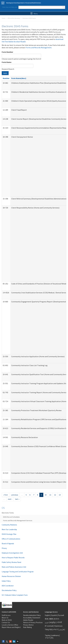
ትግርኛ (47, 638)
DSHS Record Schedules (11, 517)
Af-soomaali (49, 626)
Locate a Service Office (10, 625)
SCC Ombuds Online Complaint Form (15, 595)
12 (55, 495)
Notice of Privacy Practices (33, 622)
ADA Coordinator (8, 586)
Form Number (7, 52)
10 (46, 495)
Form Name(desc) (19, 78)
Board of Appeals (8, 544)
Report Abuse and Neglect (11, 627)
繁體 (51, 619)
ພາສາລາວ (55, 635)
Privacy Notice (28, 625)
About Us (5, 618)
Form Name (7, 62)
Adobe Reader (28, 620)
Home (4, 18)
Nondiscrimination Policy (32, 615)
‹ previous (14, 495)
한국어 (57, 619)
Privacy (4, 548)
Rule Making (28, 627)
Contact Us (6, 622)
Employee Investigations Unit (12, 553)
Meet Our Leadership (9, 529)
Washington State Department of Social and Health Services (24, 3)
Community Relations (9, 525)
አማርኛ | (56, 629)
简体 (47, 619)
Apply (5, 73)
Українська (58, 626)
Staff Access (6, 615)
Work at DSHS (7, 620)
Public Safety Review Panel (11, 562)
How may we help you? (10, 7)
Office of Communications (11, 539)
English (48, 615)
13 (60, 495)
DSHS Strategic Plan (9, 534)
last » (17, 499)
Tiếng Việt (48, 629)
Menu (34, 14)
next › (10, 499)
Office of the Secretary (14, 18)
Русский (61, 615)
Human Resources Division (11, 576)
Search (64, 7)
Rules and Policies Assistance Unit (14, 567)
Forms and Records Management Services (18, 521)
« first (6, 495)
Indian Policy (6, 581)
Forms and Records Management (39, 48)
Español (54, 615)
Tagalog (48, 635)
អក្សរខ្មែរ (53, 622)
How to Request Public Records (13, 558)
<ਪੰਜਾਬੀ (59, 622)
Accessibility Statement (32, 618)
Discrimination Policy (9, 590)
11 (50, 495)
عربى (47, 622)
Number (6, 78)
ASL (52, 638)
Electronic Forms (8, 513)
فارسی (61, 629)
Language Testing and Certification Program (18, 572)
